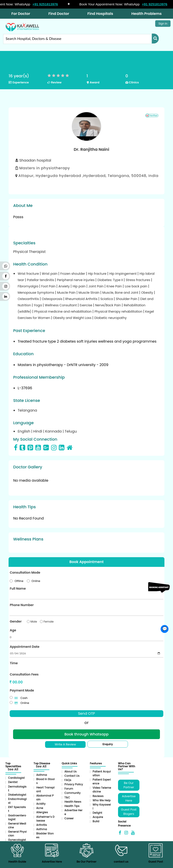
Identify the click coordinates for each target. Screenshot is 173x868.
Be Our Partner (129, 785)
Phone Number (22, 605)
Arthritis (42, 825)
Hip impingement (123, 274)
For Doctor (21, 14)
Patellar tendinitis (41, 280)
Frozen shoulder (73, 274)
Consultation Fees (24, 674)
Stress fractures (138, 280)
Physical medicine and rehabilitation (63, 311)
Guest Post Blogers (129, 812)
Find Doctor (59, 14)
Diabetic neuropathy (110, 318)
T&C (67, 797)
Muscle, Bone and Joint (121, 293)
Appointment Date (24, 647)
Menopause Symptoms (36, 293)
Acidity (41, 804)
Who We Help (102, 800)
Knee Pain (115, 286)
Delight (97, 813)
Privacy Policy (74, 784)
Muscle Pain (67, 293)
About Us (71, 771)
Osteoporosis (52, 299)
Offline (19, 581)
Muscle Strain (89, 293)
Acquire (98, 817)
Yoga (38, 305)
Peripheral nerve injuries (76, 280)
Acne (40, 808)
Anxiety (64, 286)
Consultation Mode (25, 573)
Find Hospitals (100, 14)
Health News (73, 802)
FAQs (68, 780)
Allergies (42, 812)
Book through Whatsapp (86, 734)
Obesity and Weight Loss (73, 318)
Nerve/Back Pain (108, 305)
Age (13, 630)
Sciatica (107, 299)
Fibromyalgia (28, 286)
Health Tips (72, 806)
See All (13, 769)
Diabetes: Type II (111, 280)
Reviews (98, 796)
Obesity (148, 293)
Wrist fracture (29, 274)
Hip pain (79, 286)
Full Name (18, 589)
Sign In (163, 24)
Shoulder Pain (127, 299)
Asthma (42, 775)
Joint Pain (97, 286)
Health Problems (146, 14)
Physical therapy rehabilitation (119, 311)
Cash (21, 698)
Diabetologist (17, 795)
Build (96, 821)
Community (73, 793)
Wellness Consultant (61, 305)
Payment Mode (22, 690)
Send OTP (86, 713)
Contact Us (72, 776)
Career (69, 818)
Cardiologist (16, 778)
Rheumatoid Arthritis (82, 299)
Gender (16, 621)
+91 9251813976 (47, 4)
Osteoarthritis (29, 299)
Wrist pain (50, 274)
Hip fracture (98, 274)
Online (36, 581)
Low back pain (137, 286)
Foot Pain (49, 286)
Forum (69, 789)
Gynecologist (17, 840)
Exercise (86, 305)
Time (14, 663)
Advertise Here (129, 798)
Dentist (13, 782)
